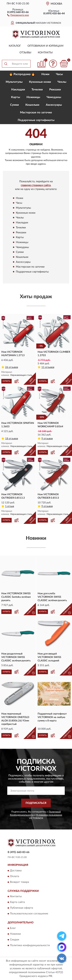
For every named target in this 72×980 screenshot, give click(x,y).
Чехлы (62, 82)
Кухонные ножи (40, 82)
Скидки (15, 940)
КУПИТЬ (6, 381)
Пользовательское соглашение (29, 914)
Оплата (15, 876)
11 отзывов (48, 367)
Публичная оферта (21, 908)
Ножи (45, 74)
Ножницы (33, 97)
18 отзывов (12, 439)
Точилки (37, 90)
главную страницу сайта (36, 185)
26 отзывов (12, 367)
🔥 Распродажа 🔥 (22, 74)
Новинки (15, 934)
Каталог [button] (15, 46)
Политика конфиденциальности (30, 945)
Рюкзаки (55, 90)
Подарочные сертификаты (36, 120)
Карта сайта (17, 902)
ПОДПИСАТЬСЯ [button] (36, 803)
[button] (18, 15)
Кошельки (32, 105)
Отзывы (25, 53)
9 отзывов (47, 439)
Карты (16, 97)
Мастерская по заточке (36, 113)
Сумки (15, 105)
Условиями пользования (49, 815)
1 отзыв (10, 506)
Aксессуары (54, 105)
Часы (59, 74)
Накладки (18, 90)
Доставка (16, 871)
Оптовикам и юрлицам (45, 46)
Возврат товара (19, 882)
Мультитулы (14, 82)
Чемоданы (54, 97)
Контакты (45, 53)
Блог (13, 928)
